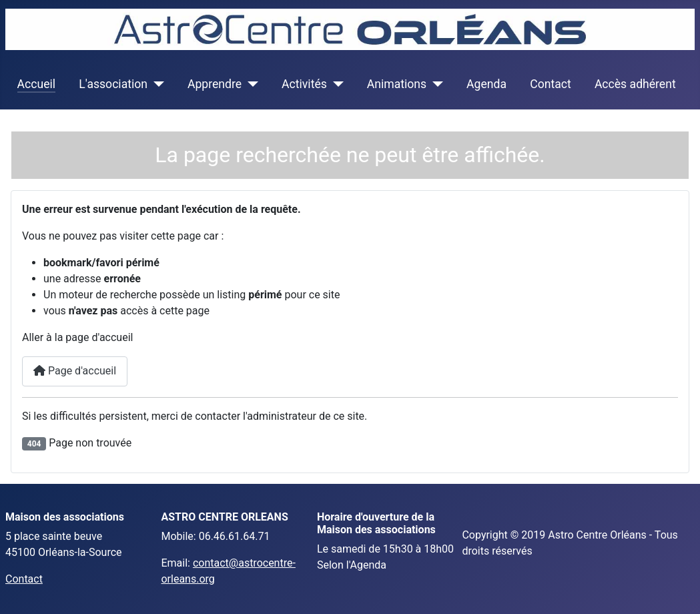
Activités (304, 84)
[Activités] (335, 84)
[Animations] (435, 84)
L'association (113, 84)
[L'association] (156, 84)
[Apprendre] (250, 84)
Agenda (486, 84)
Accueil (36, 84)
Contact (551, 84)
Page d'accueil (75, 371)
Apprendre (215, 84)
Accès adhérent (635, 84)
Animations (397, 84)
